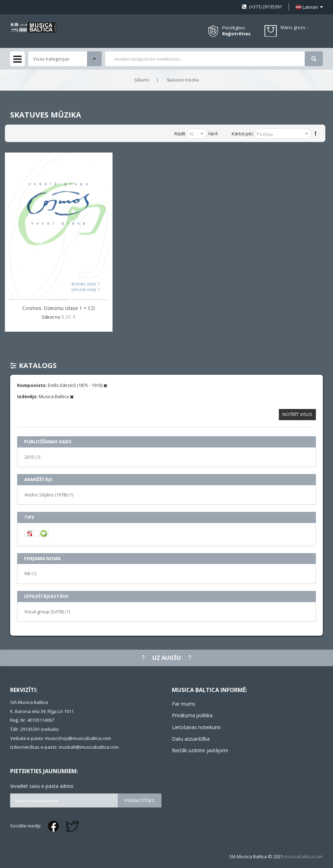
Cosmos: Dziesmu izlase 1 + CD (59, 308)
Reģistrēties (236, 34)
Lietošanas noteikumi (196, 727)
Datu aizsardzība (191, 739)
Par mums (184, 704)
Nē (30, 573)
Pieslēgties (234, 28)
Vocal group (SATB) (47, 611)
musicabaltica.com (303, 856)
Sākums (142, 80)
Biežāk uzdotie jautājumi (200, 750)
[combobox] (205, 59)
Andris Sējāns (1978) (49, 495)
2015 (32, 457)
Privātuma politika (192, 715)
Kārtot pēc (242, 134)
